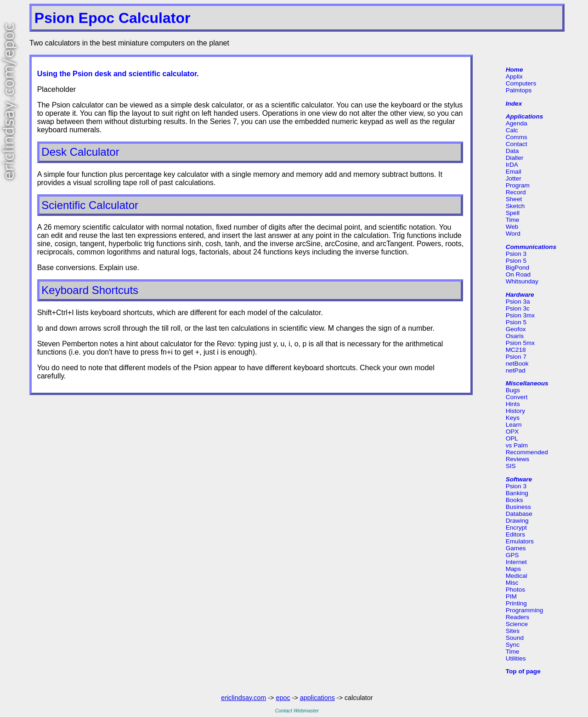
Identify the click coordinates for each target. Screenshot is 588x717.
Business (518, 507)
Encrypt (516, 528)
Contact (517, 144)
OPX (512, 432)
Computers (521, 83)
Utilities (516, 658)
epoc (283, 698)
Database (519, 514)
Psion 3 (516, 254)
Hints (513, 404)
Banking (517, 493)
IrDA (512, 165)
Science (517, 624)
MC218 (516, 350)
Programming (525, 610)
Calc (512, 130)
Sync (513, 645)
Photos (515, 590)
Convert (517, 397)
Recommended (527, 452)
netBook (517, 364)
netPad (516, 370)
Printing (516, 603)
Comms (517, 137)
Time (513, 220)
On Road (518, 274)
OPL (512, 438)
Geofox (516, 329)
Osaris (515, 336)
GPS (512, 555)
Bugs (513, 390)
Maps (513, 569)
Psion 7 (516, 357)
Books (514, 500)
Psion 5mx (520, 343)
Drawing (517, 521)
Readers (517, 617)
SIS (511, 466)
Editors (515, 534)
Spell (513, 213)
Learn (514, 425)
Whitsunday (522, 281)
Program (518, 185)
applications (317, 698)
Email (514, 172)
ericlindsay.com (243, 698)
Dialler (515, 158)
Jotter (514, 178)
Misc (512, 583)
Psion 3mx (520, 315)
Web (512, 227)
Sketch (515, 206)
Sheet (514, 199)
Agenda (517, 123)
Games (516, 548)
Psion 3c (518, 308)
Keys (513, 418)
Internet (516, 562)
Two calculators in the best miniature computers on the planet (129, 43)
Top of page (523, 671)
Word (513, 234)
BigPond (517, 268)
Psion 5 (516, 261)
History (515, 411)
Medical (517, 576)
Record (516, 192)
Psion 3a (518, 302)
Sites (513, 631)
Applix (514, 76)
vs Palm (517, 445)
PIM (511, 596)
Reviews (517, 459)
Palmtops (519, 90)
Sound (515, 638)
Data (512, 151)
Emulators (520, 541)
